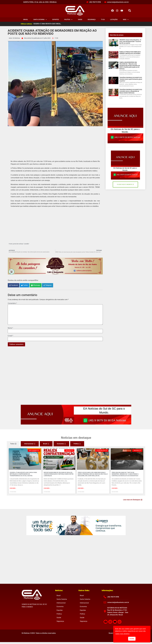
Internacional (61, 603)
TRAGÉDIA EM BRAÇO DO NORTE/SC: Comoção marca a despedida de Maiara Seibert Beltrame (131, 91)
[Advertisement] (55, 142)
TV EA (103, 20)
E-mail (10, 336)
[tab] (13, 444)
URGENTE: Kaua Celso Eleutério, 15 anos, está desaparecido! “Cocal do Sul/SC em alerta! (130, 41)
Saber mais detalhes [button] (122, 634)
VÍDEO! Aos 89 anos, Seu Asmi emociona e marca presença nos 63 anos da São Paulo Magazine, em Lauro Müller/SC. (93, 474)
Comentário (12, 303)
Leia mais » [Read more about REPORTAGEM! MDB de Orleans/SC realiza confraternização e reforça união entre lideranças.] (47, 488)
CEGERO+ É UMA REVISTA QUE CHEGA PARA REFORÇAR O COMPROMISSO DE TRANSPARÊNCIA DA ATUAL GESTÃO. (23, 474)
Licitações (114, 20)
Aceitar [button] (132, 639)
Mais (126, 20)
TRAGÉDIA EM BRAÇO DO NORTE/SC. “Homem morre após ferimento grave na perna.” (131, 79)
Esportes (56, 20)
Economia (60, 607)
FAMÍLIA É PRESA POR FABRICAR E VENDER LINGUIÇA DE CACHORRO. (130, 53)
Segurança (92, 20)
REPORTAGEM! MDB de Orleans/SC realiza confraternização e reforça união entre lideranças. (59, 474)
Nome (10, 328)
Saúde (80, 20)
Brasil (26, 20)
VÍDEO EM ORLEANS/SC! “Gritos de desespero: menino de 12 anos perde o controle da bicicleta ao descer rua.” (125, 474)
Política (68, 20)
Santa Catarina (40, 20)
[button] (130, 11)
